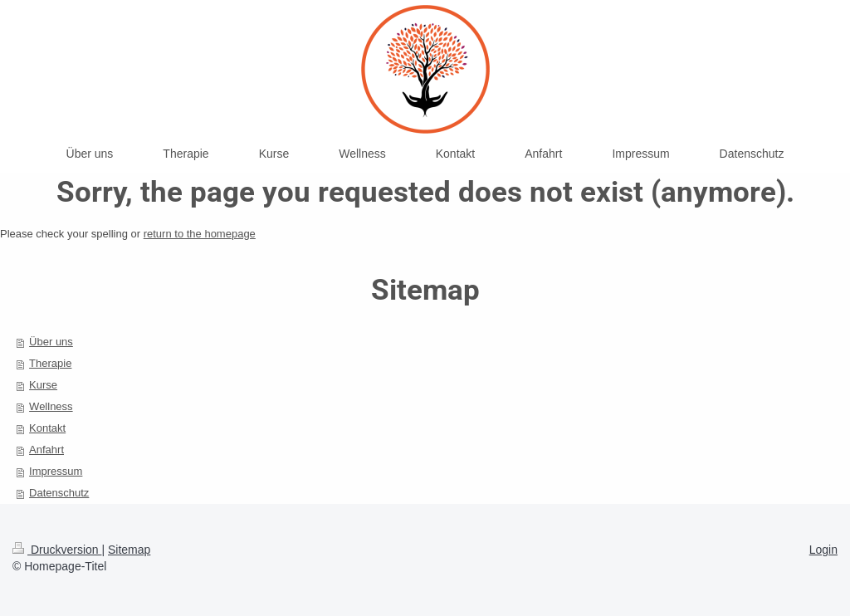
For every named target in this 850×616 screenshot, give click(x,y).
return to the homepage (200, 234)
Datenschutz (59, 493)
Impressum (56, 471)
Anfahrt (46, 450)
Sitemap (129, 550)
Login (823, 550)
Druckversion (57, 550)
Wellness (51, 406)
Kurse (43, 385)
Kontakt (47, 428)
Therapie (50, 363)
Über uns (51, 342)
